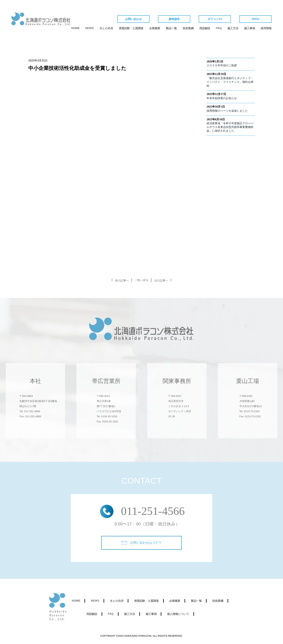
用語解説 (205, 28)
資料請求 (174, 19)
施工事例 (250, 28)
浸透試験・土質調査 (131, 28)
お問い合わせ (133, 19)
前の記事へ (122, 280)
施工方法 (233, 28)
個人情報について (178, 614)
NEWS (90, 28)
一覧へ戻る (141, 280)
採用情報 (266, 28)
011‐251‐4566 (153, 511)
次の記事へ (161, 280)
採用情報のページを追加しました (227, 111)
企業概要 (155, 28)
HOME (75, 28)
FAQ (219, 28)
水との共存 (106, 28)
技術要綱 (188, 28)
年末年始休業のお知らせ (222, 98)
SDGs (256, 19)
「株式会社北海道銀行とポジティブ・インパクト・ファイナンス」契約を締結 (230, 82)
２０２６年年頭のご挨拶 (222, 65)
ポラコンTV (215, 19)
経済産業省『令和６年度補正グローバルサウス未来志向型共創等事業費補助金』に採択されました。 (230, 127)
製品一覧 (171, 28)
